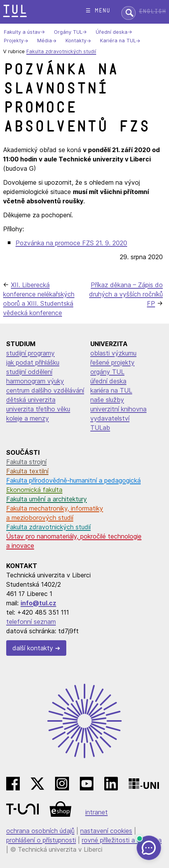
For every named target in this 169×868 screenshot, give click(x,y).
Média (45, 41)
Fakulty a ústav (22, 32)
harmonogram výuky (35, 381)
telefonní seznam (31, 622)
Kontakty (76, 41)
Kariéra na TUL (118, 41)
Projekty (14, 41)
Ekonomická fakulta (34, 490)
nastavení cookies (106, 831)
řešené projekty (112, 362)
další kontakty (33, 648)
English (152, 11)
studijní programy (30, 353)
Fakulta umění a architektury (47, 499)
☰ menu (98, 11)
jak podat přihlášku (33, 362)
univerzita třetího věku (38, 409)
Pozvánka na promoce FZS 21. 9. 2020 (71, 243)
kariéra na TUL (111, 390)
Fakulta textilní (27, 471)
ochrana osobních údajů (40, 831)
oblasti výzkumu (113, 353)
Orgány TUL (68, 32)
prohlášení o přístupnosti (41, 840)
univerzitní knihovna (118, 409)
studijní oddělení (29, 372)
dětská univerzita (31, 400)
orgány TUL (107, 372)
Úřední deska (112, 32)
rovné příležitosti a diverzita (122, 840)
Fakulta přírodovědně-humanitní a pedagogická (73, 480)
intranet (97, 812)
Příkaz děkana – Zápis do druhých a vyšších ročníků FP (126, 294)
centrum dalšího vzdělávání (45, 390)
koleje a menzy (28, 418)
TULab (100, 428)
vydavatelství (110, 418)
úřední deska (108, 381)
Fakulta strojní (26, 462)
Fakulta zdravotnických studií (61, 51)
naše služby (107, 400)
